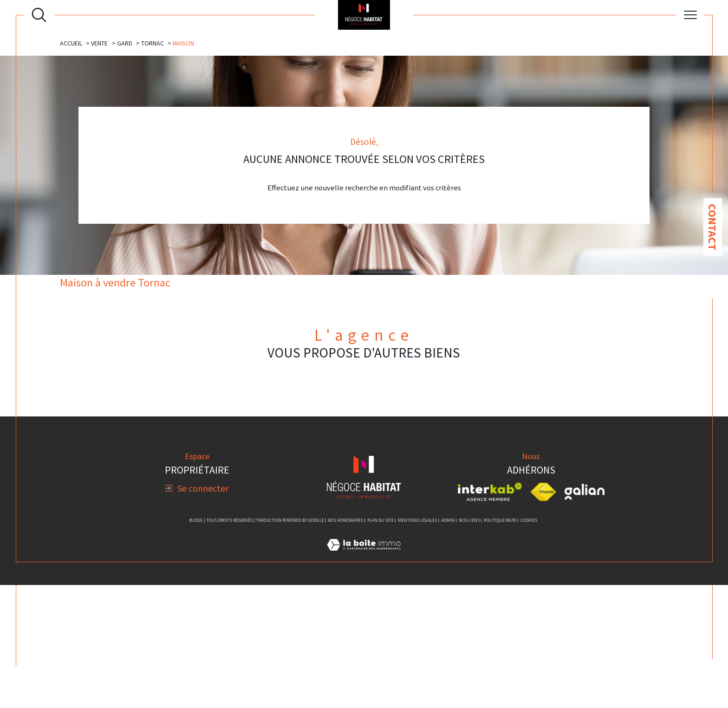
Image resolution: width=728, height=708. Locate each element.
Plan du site (380, 643)
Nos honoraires (345, 643)
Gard (125, 164)
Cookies (529, 643)
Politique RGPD (500, 643)
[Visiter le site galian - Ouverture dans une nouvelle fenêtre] (585, 615)
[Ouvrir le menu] (690, 15)
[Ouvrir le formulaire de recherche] (39, 15)
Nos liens (469, 643)
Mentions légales (417, 643)
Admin (448, 643)
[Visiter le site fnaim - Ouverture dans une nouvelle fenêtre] (543, 615)
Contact (712, 227)
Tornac (153, 164)
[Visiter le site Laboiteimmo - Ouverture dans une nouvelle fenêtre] (364, 679)
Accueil (71, 164)
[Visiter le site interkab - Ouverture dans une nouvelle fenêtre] (490, 615)
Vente (99, 164)
